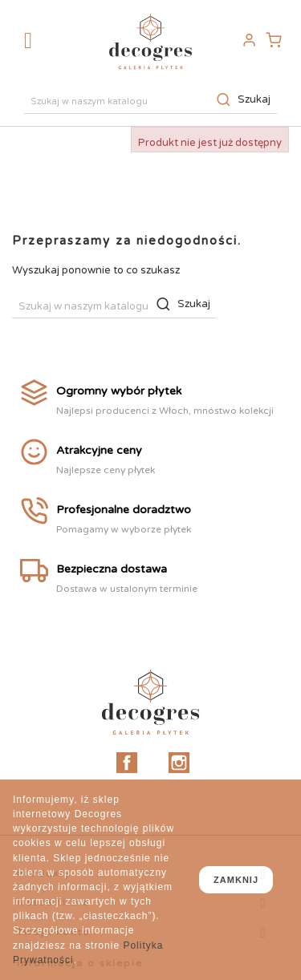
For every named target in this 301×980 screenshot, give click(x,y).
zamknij (236, 880)
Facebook (127, 763)
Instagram (179, 763)
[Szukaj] (150, 99)
